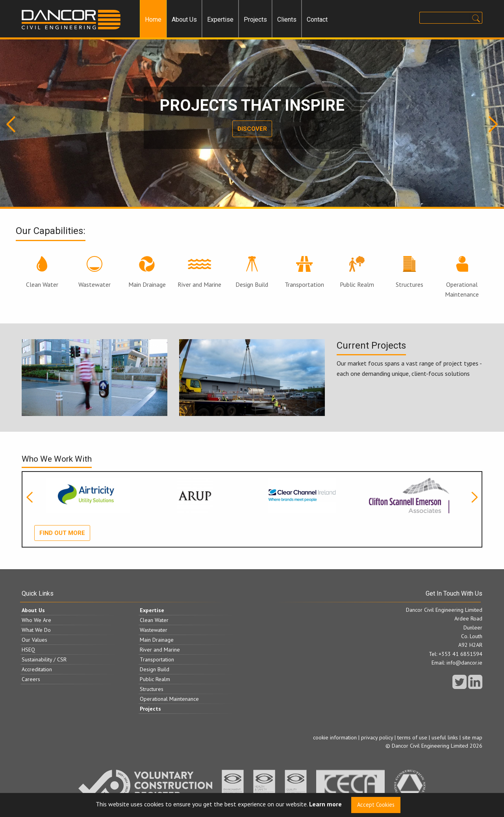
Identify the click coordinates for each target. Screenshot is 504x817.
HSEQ (28, 650)
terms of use (412, 737)
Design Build (252, 272)
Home (153, 19)
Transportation (304, 272)
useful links (445, 737)
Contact (317, 19)
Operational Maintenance (462, 277)
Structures (409, 272)
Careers (31, 679)
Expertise (220, 19)
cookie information (335, 737)
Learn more (325, 804)
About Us (184, 19)
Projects (255, 19)
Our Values (34, 640)
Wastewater (94, 272)
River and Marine (199, 272)
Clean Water (42, 272)
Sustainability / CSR (44, 659)
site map (472, 737)
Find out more (62, 533)
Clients (287, 19)
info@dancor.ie (464, 663)
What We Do (36, 630)
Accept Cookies (376, 805)
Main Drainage (147, 272)
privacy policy (377, 737)
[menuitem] (153, 20)
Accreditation (37, 669)
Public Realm (357, 272)
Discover (252, 129)
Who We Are (36, 620)
